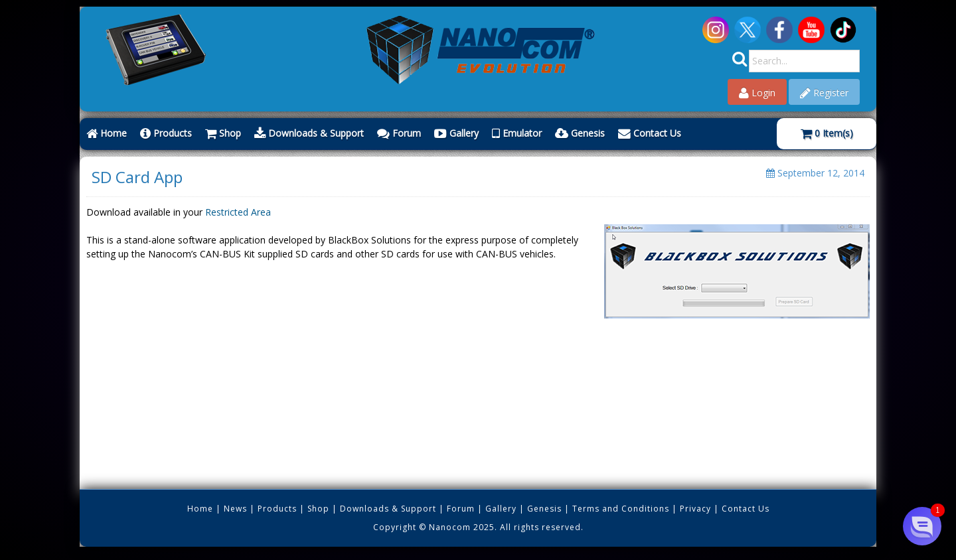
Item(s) (827, 133)
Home (107, 133)
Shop (223, 133)
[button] (922, 526)
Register (824, 93)
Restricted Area (238, 212)
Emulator (517, 133)
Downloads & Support (309, 133)
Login (757, 93)
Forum (399, 133)
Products (166, 133)
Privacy (695, 509)
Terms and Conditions (621, 509)
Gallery (456, 133)
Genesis (580, 133)
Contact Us (650, 133)
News (235, 509)
